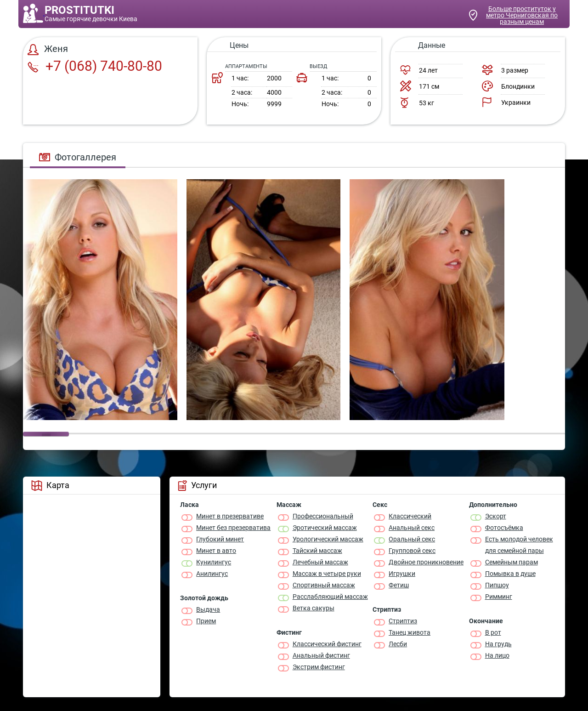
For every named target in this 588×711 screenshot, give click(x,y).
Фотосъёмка (504, 528)
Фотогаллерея (78, 157)
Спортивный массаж (324, 585)
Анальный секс (412, 528)
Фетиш (399, 585)
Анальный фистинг (321, 655)
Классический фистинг (327, 644)
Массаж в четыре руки (327, 574)
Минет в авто (216, 551)
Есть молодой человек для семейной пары (519, 545)
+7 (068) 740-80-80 (95, 66)
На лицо (497, 655)
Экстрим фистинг (319, 667)
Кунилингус (214, 562)
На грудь (498, 644)
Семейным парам (512, 562)
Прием (206, 621)
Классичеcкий (410, 516)
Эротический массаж (325, 528)
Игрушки (402, 574)
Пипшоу (497, 585)
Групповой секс (412, 551)
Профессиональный (323, 516)
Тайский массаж (317, 551)
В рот (493, 632)
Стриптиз (403, 621)
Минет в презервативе (230, 516)
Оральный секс (412, 539)
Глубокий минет (220, 539)
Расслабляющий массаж (330, 597)
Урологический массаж (328, 539)
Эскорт (496, 516)
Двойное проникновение (426, 562)
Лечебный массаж (320, 562)
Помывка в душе (510, 574)
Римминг (499, 597)
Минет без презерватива (233, 528)
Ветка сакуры (314, 608)
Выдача (208, 609)
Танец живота (410, 632)
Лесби (398, 644)
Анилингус (212, 574)
